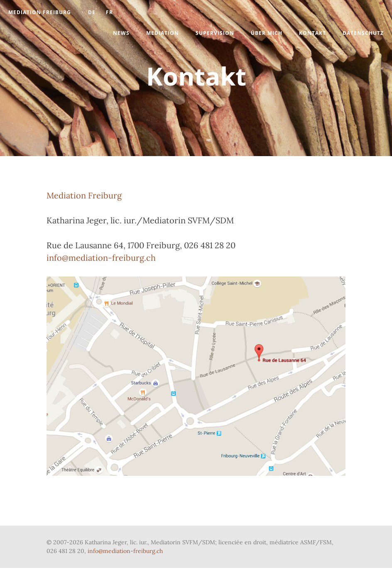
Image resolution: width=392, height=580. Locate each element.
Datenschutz (363, 33)
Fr (109, 12)
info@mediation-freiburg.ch (101, 258)
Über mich (267, 33)
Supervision (215, 33)
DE (92, 12)
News (121, 33)
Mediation (163, 33)
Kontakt (312, 33)
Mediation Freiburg (40, 12)
